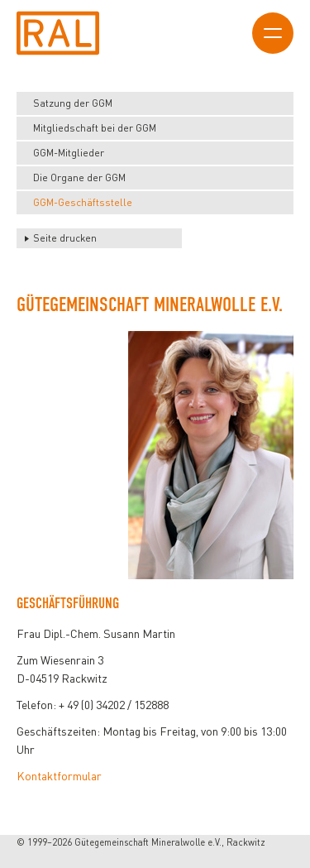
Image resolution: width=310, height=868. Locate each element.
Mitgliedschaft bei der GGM (95, 128)
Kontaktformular (59, 776)
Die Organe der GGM (79, 177)
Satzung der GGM (73, 103)
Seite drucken (65, 238)
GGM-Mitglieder (69, 153)
